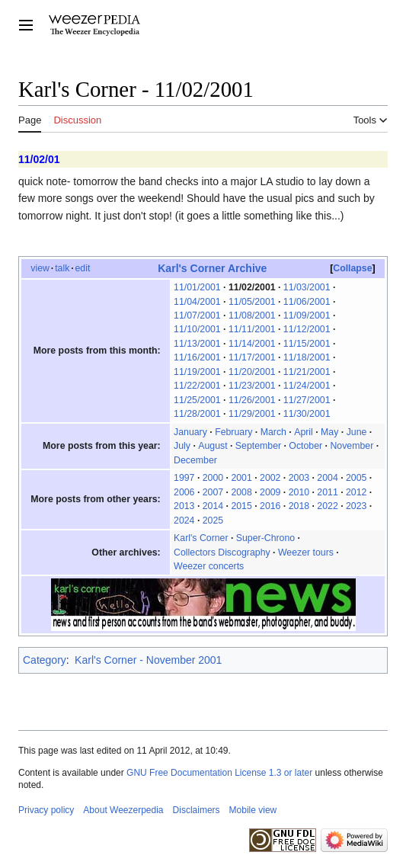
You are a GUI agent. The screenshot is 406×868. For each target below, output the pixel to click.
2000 (213, 478)
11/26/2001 (252, 400)
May (329, 432)
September (258, 446)
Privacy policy (46, 810)
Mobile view (253, 810)
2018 (299, 506)
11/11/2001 (252, 329)
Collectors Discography (222, 553)
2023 (356, 506)
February (233, 432)
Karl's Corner (201, 538)
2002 (270, 478)
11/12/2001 (307, 329)
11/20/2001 (252, 372)
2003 (299, 478)
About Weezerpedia (123, 810)
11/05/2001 (252, 302)
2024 (184, 520)
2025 (213, 520)
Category (45, 660)
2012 (356, 492)
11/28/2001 (197, 414)
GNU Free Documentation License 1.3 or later (219, 773)
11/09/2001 (307, 315)
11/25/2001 (197, 400)
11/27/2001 (307, 400)
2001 (241, 478)
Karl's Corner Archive (212, 268)
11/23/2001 (252, 386)
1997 (184, 478)
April (304, 432)
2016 (270, 506)
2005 (356, 478)
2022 (327, 506)
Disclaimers (197, 810)
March (273, 432)
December (195, 460)
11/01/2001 (197, 287)
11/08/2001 (252, 315)
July (182, 446)
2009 (270, 492)
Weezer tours (306, 553)
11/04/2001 (197, 302)
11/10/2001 (197, 329)
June (357, 432)
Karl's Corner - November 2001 (148, 660)
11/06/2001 (307, 302)
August (213, 446)
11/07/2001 (197, 315)
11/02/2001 (252, 287)
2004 (327, 478)
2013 (184, 506)
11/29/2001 (252, 414)
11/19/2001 (197, 372)
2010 (299, 492)
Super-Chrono (265, 538)
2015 (241, 506)
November (352, 446)
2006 (184, 492)
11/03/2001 (307, 287)
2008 (241, 492)
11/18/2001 (307, 357)
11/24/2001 (307, 386)
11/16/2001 (197, 357)
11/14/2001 (252, 344)
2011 (327, 492)
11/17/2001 (252, 357)
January (190, 432)
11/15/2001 (307, 344)
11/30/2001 (307, 414)
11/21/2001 (307, 372)
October (305, 446)
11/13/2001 (197, 344)
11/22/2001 (197, 386)
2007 (213, 492)
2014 (213, 506)
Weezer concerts (209, 566)
